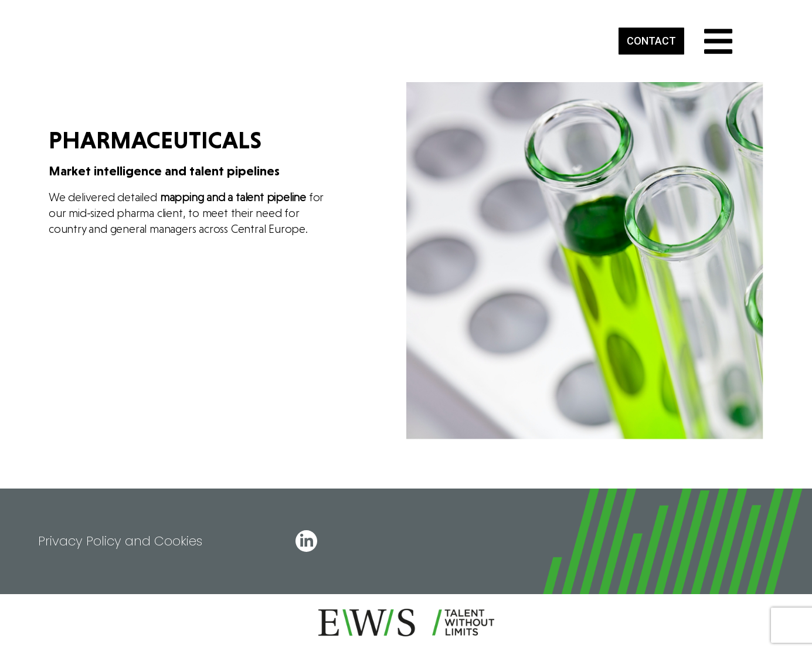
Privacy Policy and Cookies (120, 541)
